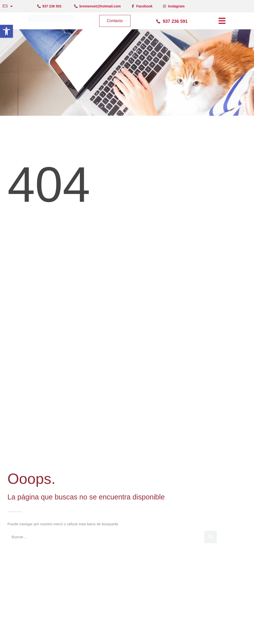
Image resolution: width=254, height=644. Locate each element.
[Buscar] (211, 537)
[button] (6, 31)
